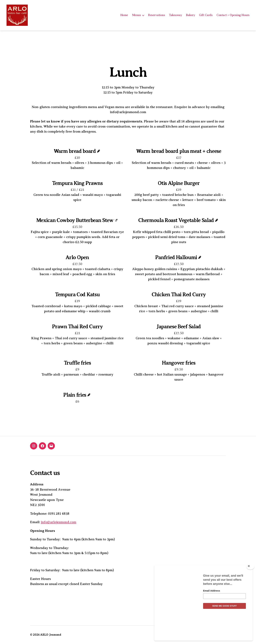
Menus (136, 15)
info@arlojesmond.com (59, 522)
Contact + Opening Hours (233, 15)
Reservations (156, 15)
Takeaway (175, 15)
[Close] (250, 588)
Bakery (190, 15)
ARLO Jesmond (51, 635)
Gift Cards (206, 15)
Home (124, 15)
